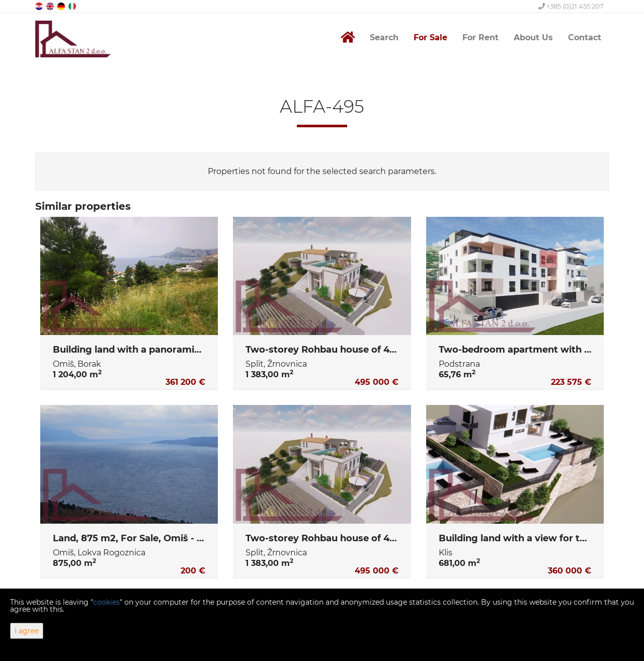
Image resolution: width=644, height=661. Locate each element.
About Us (533, 37)
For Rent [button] (480, 37)
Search (384, 37)
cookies (106, 602)
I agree (27, 631)
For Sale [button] (430, 37)
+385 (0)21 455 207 (571, 6)
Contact (585, 37)
